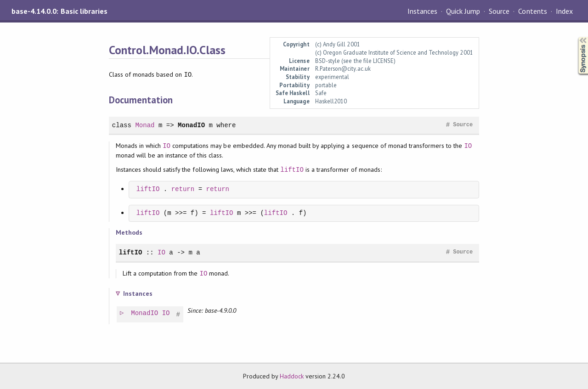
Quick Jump (463, 11)
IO (167, 146)
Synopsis (576, 37)
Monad (145, 125)
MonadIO (191, 125)
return (183, 189)
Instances (422, 11)
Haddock (292, 376)
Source (499, 11)
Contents (532, 11)
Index (564, 11)
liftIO (292, 170)
